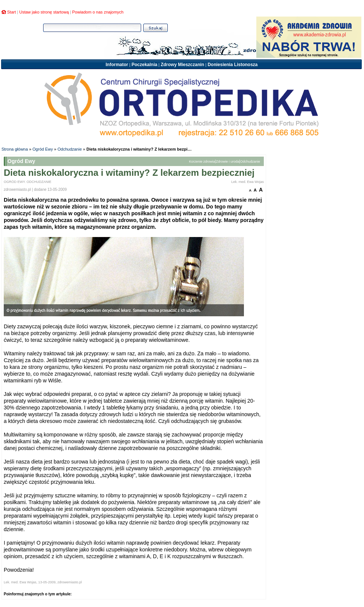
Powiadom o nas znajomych (98, 12)
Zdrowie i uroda (227, 162)
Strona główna (15, 149)
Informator (117, 65)
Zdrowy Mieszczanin (182, 65)
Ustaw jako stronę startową (44, 12)
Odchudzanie (70, 149)
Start (11, 12)
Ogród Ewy (43, 149)
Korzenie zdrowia (202, 162)
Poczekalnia (144, 65)
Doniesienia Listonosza (232, 65)
